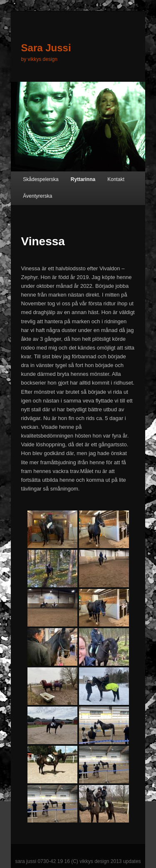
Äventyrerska (37, 196)
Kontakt (116, 179)
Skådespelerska (41, 179)
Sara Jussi (46, 48)
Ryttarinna (83, 179)
